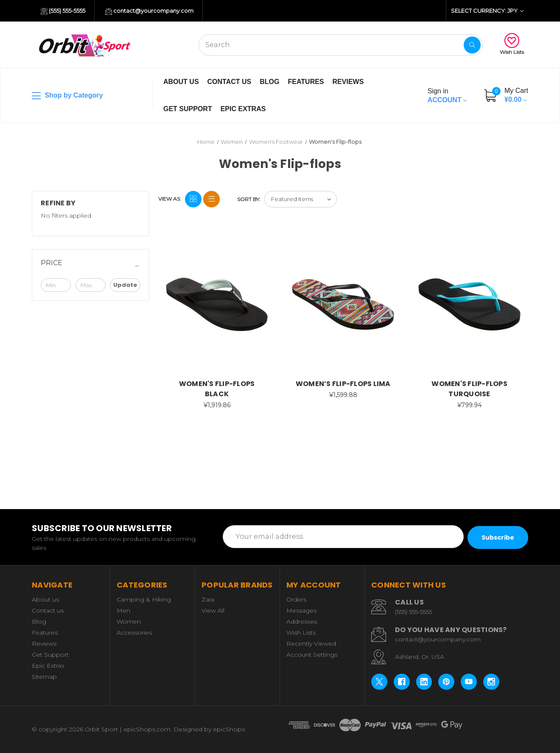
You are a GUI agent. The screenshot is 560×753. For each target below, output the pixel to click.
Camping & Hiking (144, 599)
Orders (296, 599)
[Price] (91, 266)
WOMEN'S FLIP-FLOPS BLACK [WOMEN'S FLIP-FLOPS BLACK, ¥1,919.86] (217, 389)
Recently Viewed (311, 644)
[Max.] (91, 285)
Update (125, 285)
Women (129, 621)
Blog (269, 82)
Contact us (230, 82)
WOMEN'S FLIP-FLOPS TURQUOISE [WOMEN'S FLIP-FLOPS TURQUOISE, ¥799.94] (469, 389)
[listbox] (301, 199)
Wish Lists (512, 44)
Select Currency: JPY (487, 11)
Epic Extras (243, 109)
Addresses (302, 621)
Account (447, 95)
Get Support (188, 109)
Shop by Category (67, 96)
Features (306, 82)
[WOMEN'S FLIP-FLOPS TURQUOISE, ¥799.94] (469, 304)
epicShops (229, 729)
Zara (208, 599)
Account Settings (312, 655)
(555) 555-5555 (63, 11)
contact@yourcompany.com (149, 11)
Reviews (348, 82)
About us (181, 82)
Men (123, 610)
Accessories (134, 633)
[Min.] (56, 285)
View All (213, 610)
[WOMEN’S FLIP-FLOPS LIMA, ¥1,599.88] (343, 304)
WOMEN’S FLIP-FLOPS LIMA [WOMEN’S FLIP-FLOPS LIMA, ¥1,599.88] (343, 384)
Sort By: (249, 199)
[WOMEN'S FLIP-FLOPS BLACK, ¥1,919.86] (217, 304)
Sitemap (44, 677)
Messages (301, 610)
